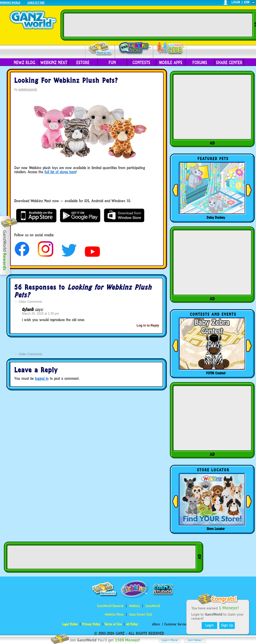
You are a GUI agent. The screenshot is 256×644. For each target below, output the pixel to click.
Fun (112, 63)
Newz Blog (24, 63)
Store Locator (216, 529)
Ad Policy (132, 624)
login (236, 2)
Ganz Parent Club (141, 614)
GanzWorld (153, 606)
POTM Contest (216, 373)
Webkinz (134, 606)
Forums (200, 63)
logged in (42, 378)
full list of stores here (60, 172)
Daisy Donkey (216, 217)
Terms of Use (113, 624)
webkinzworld (28, 89)
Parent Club (170, 48)
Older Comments (28, 302)
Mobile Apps (171, 63)
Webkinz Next (54, 63)
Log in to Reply (148, 325)
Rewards (100, 49)
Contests (141, 63)
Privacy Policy (91, 624)
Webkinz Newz (134, 48)
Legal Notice (70, 624)
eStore (83, 63)
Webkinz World (10, 2)
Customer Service (175, 624)
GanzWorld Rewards (110, 606)
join (247, 2)
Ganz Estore (36, 2)
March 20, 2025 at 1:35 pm (40, 314)
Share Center (229, 63)
